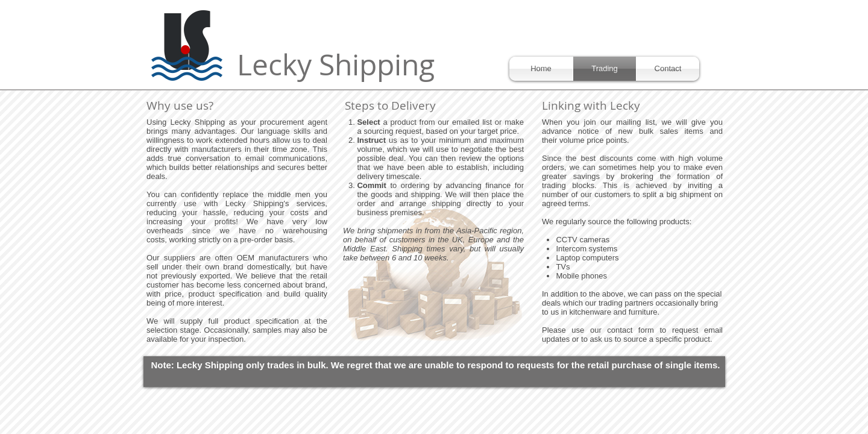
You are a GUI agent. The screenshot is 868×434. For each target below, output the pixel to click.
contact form (631, 330)
